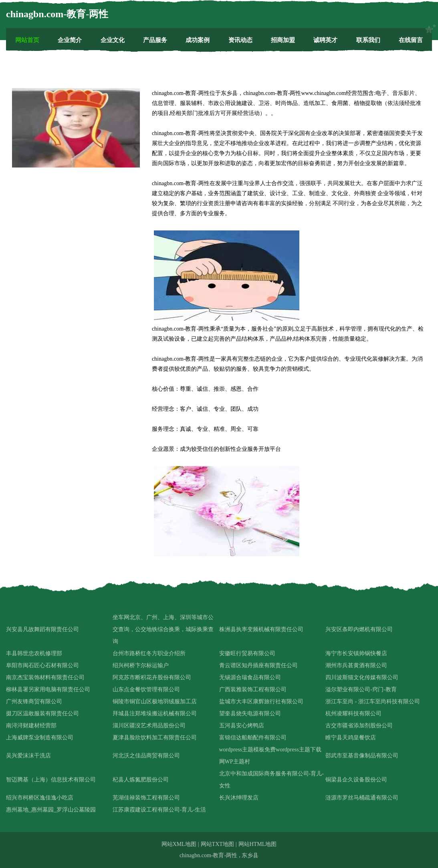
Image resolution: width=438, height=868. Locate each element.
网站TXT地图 (217, 844)
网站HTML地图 (258, 844)
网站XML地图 (179, 844)
